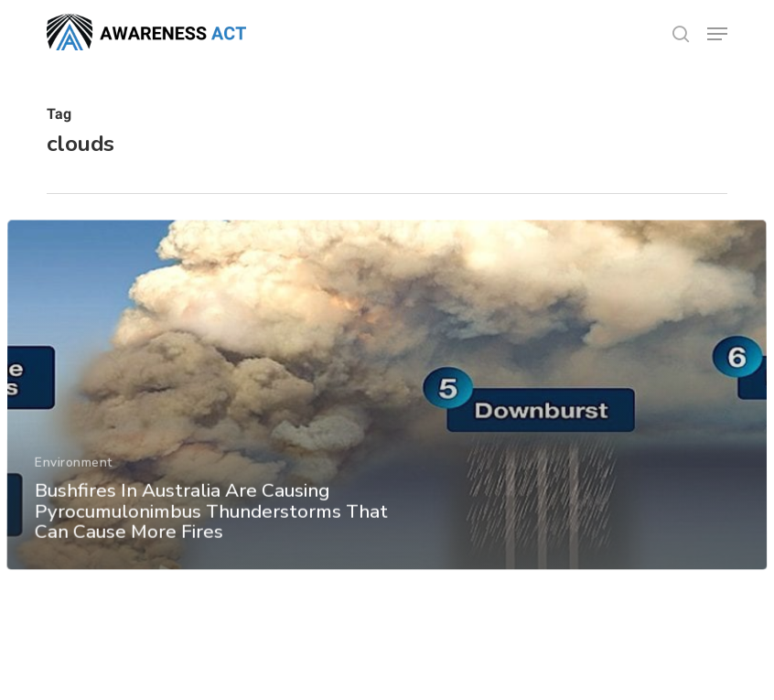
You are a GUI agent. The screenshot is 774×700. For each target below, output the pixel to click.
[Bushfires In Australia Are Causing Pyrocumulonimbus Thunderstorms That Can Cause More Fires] (387, 409)
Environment (74, 476)
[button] (717, 34)
